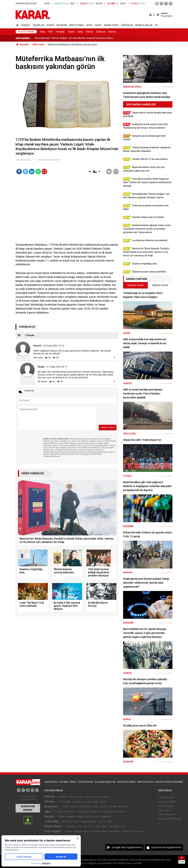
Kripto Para (77, 25)
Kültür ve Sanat (111, 831)
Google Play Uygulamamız (127, 847)
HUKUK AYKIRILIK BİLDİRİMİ (169, 782)
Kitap (42, 32)
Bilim (110, 821)
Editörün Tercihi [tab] (160, 285)
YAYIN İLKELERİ (86, 782)
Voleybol (82, 811)
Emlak (74, 806)
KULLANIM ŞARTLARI (105, 782)
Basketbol (70, 811)
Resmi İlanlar (144, 25)
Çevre (98, 797)
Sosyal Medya (88, 821)
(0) (49, 358)
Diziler (61, 816)
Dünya (50, 25)
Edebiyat (101, 32)
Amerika (77, 802)
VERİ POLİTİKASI (145, 782)
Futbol (59, 811)
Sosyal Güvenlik (108, 806)
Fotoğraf (60, 32)
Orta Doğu (64, 802)
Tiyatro (71, 32)
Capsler (78, 831)
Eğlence (106, 816)
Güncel (26, 25)
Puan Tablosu (166, 806)
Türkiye (88, 797)
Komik (96, 826)
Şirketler (123, 806)
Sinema (112, 32)
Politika (63, 797)
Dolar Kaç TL (165, 810)
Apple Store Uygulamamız (166, 847)
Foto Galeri (53, 831)
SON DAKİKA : (23, 38)
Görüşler (127, 25)
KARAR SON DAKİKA (28, 808)
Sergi (80, 32)
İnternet (74, 821)
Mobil (65, 821)
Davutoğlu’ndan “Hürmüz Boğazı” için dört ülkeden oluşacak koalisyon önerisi (74, 38)
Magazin (71, 816)
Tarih (50, 32)
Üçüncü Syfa (76, 797)
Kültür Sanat (26, 32)
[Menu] (156, 25)
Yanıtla (39, 358)
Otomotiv (84, 806)
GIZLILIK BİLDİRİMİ (126, 782)
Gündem (71, 826)
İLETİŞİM (64, 782)
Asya (96, 802)
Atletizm (94, 811)
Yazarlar (38, 25)
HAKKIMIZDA (51, 782)
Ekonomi (62, 25)
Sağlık (81, 816)
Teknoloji (51, 821)
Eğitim (106, 797)
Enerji (94, 806)
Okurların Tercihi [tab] (135, 285)
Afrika (103, 802)
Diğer (121, 811)
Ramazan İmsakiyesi (170, 819)
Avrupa (87, 802)
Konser (90, 32)
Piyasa (65, 806)
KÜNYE (73, 782)
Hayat (98, 25)
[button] (90, 172)
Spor (89, 25)
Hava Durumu (166, 797)
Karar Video (111, 25)
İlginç (104, 826)
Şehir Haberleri (167, 814)
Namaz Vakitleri (167, 802)
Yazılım (102, 821)
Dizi (79, 826)
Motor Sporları (108, 811)
